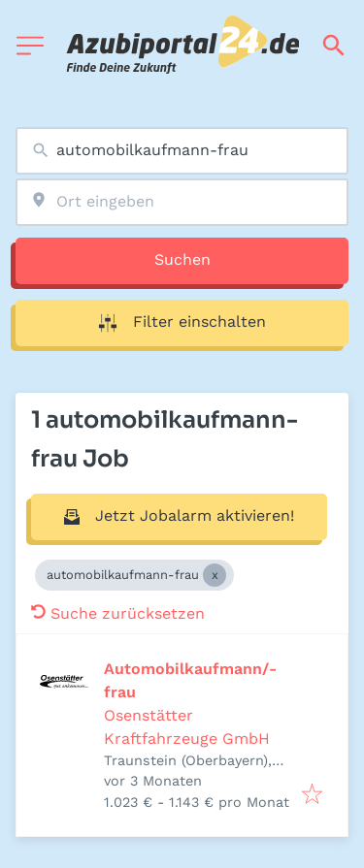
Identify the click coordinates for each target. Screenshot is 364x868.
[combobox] (182, 151)
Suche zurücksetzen (118, 613)
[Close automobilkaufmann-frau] (215, 575)
